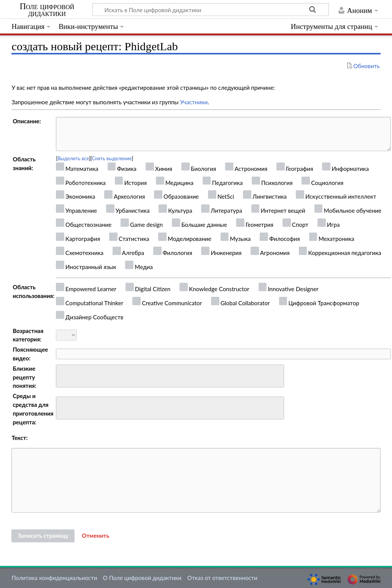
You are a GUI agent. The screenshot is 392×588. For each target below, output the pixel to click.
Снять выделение (112, 158)
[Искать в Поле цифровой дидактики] (211, 10)
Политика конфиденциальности (54, 578)
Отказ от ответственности (222, 578)
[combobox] (170, 376)
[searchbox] (63, 375)
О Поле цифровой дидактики (142, 578)
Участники (194, 102)
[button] (95, 536)
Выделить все (73, 158)
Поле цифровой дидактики (47, 10)
